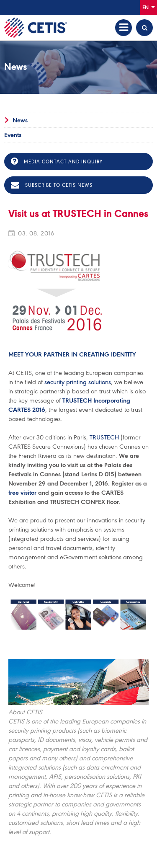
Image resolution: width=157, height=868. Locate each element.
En (149, 7)
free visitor (22, 493)
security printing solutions (78, 382)
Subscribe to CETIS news (52, 185)
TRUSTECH (104, 437)
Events (13, 135)
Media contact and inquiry (57, 161)
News (20, 120)
